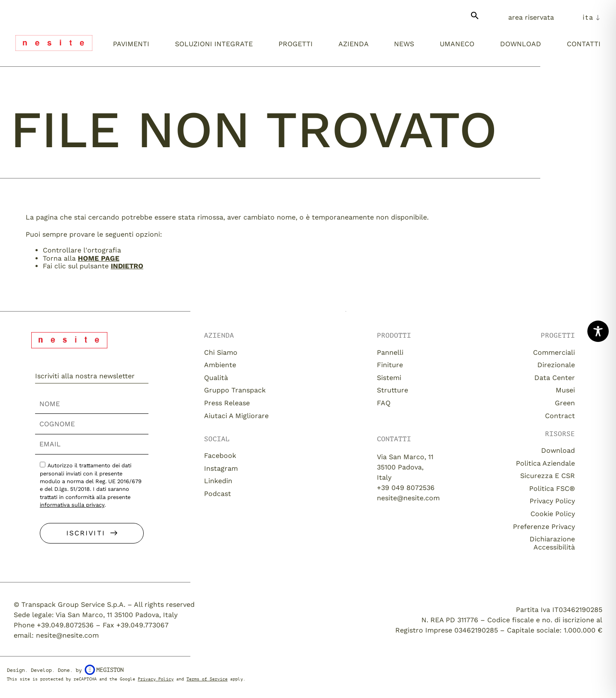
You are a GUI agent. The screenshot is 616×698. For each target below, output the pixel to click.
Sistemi (389, 378)
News (404, 44)
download (558, 450)
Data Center (555, 378)
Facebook (220, 456)
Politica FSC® (552, 489)
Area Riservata (531, 17)
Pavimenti (131, 44)
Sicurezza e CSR (548, 476)
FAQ (384, 403)
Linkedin (218, 481)
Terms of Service (207, 679)
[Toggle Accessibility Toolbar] (598, 331)
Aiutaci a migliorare (236, 416)
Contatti (584, 44)
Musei (565, 390)
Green (565, 403)
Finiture (390, 365)
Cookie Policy (553, 514)
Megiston (104, 670)
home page (99, 258)
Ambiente (220, 365)
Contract (560, 416)
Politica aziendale (545, 463)
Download (521, 44)
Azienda (354, 44)
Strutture (392, 390)
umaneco (457, 44)
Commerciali (554, 352)
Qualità (216, 378)
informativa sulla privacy (72, 505)
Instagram (221, 468)
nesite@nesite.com (408, 498)
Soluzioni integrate (214, 44)
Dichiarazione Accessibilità (552, 543)
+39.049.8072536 (65, 625)
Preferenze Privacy (544, 527)
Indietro (127, 266)
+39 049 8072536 (406, 488)
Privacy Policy (552, 501)
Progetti (296, 44)
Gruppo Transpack (235, 390)
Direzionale (556, 365)
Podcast (218, 494)
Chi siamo (221, 352)
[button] (475, 19)
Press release (227, 403)
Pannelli (390, 352)
